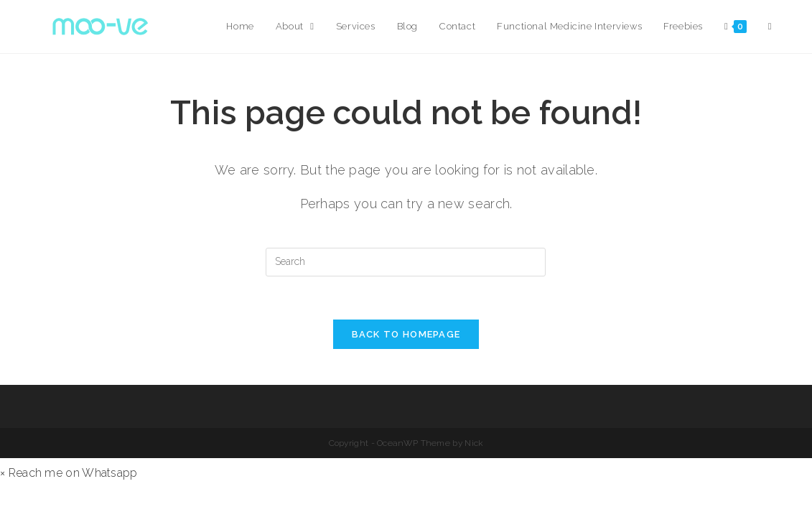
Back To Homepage (406, 334)
